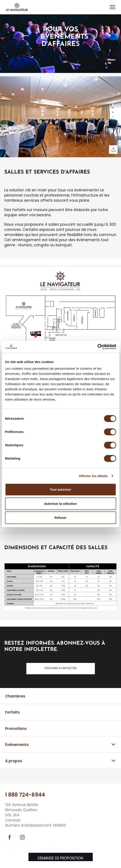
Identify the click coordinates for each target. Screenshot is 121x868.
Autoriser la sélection (60, 504)
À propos (14, 761)
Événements (17, 745)
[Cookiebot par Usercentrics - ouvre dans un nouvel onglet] (97, 347)
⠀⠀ (8, 777)
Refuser (61, 518)
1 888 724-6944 (25, 795)
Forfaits (12, 712)
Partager (113, 150)
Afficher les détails (93, 476)
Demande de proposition (60, 858)
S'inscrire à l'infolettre (60, 668)
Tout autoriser (61, 489)
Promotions (16, 729)
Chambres (15, 696)
